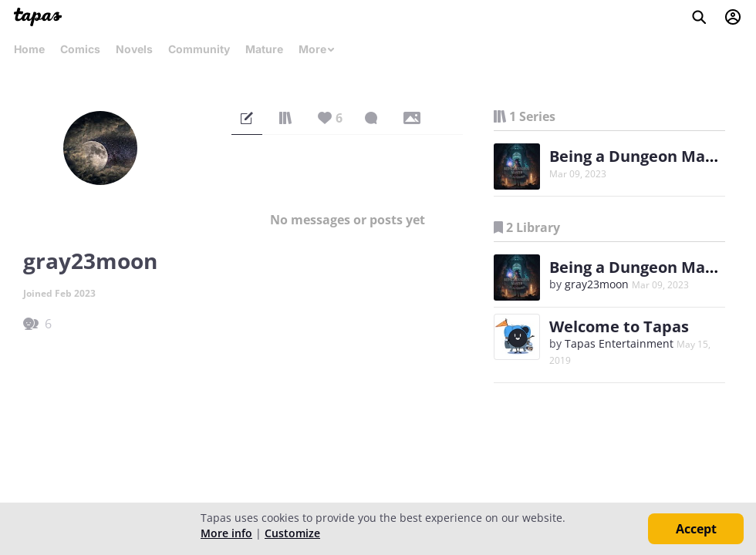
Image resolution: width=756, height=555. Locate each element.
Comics (80, 49)
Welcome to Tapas (619, 326)
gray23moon (597, 284)
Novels (134, 49)
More (317, 49)
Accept (696, 529)
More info (226, 533)
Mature (264, 49)
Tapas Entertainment (619, 343)
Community (199, 49)
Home (29, 49)
